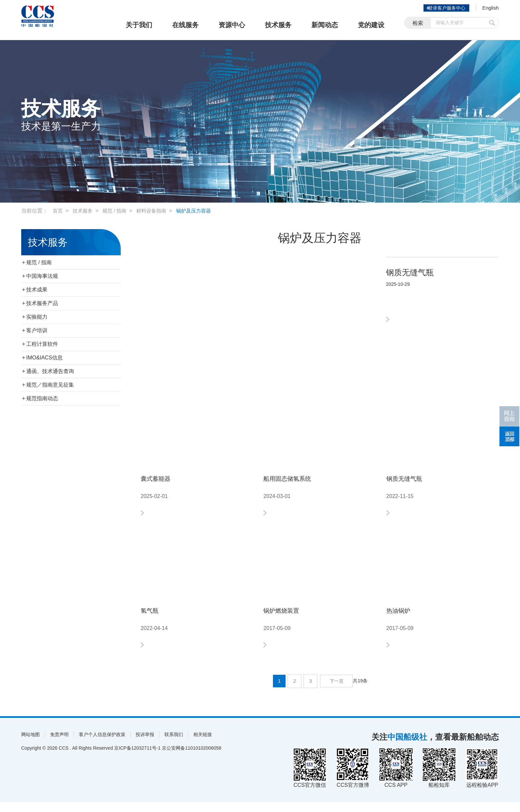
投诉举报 (145, 744)
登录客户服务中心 (444, 8)
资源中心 (232, 25)
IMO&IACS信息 (44, 358)
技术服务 (278, 25)
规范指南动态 (42, 398)
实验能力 (37, 317)
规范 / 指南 (117, 211)
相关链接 (203, 744)
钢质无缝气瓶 (410, 480)
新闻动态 (325, 25)
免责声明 (59, 744)
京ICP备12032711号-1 (137, 758)
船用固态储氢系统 (295, 480)
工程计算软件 (42, 344)
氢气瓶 (153, 617)
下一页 (337, 691)
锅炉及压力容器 (200, 211)
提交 (492, 24)
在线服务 (185, 25)
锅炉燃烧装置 (287, 617)
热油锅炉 (402, 617)
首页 (58, 211)
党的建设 (371, 25)
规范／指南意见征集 (50, 385)
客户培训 (37, 330)
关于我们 (139, 25)
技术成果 (37, 290)
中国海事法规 (42, 276)
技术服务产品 (42, 303)
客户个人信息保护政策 (102, 744)
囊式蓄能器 (161, 480)
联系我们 (174, 744)
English (489, 9)
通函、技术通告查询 (50, 371)
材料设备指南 (156, 211)
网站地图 (31, 744)
